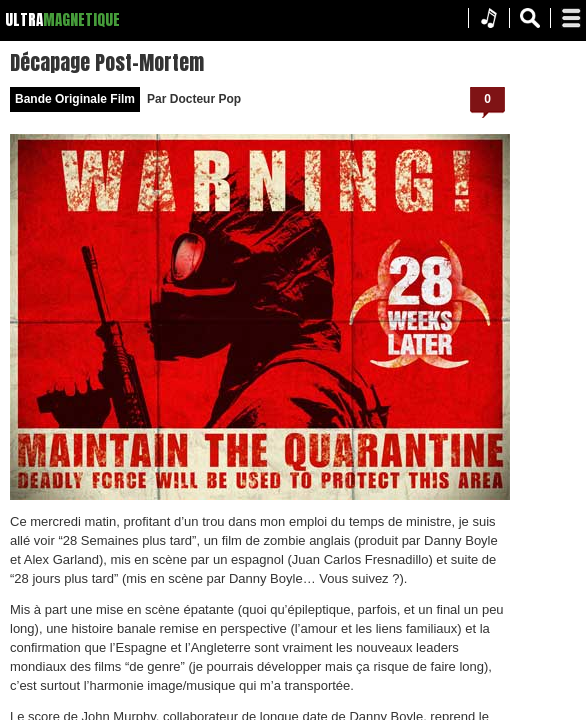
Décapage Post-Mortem (352, 60)
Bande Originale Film (320, 97)
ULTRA (24, 19)
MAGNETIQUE (81, 19)
